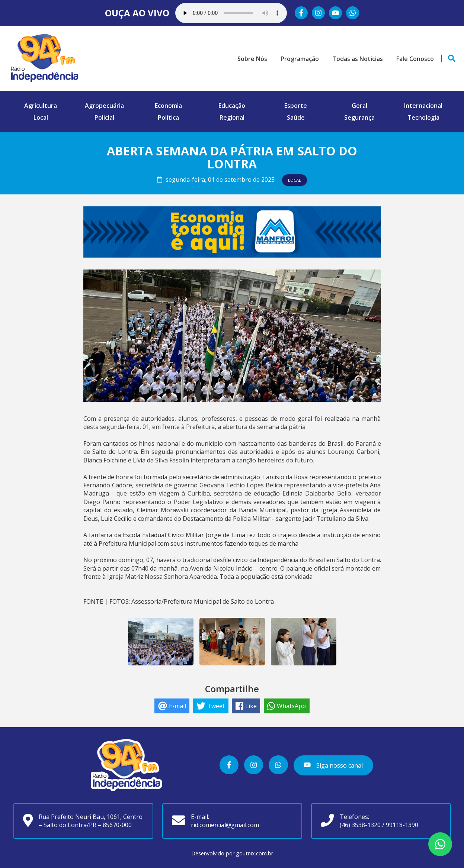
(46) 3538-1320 (360, 825)
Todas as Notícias (358, 59)
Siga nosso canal (333, 765)
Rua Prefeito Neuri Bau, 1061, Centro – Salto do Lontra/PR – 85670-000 (91, 821)
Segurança (359, 117)
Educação (232, 106)
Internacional (423, 106)
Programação (300, 59)
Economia (168, 106)
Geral (359, 106)
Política (168, 117)
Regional (232, 117)
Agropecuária (104, 106)
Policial (104, 117)
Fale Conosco (415, 59)
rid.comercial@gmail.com (225, 825)
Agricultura (41, 106)
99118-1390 (402, 825)
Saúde (296, 117)
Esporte (296, 106)
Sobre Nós (252, 59)
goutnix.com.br (255, 853)
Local (41, 117)
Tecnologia (423, 117)
